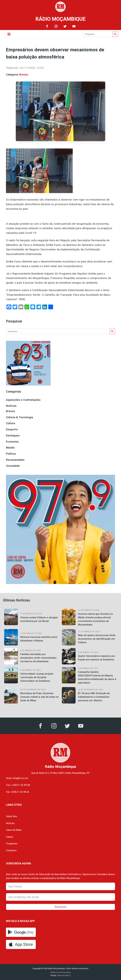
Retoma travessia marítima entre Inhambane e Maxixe (39, 639)
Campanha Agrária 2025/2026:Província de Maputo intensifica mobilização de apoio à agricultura (97, 677)
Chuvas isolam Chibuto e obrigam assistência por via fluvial (39, 619)
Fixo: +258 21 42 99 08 (18, 785)
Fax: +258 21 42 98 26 (18, 792)
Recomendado (15, 460)
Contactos (11, 850)
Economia (12, 442)
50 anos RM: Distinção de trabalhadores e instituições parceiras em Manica (94, 697)
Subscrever (61, 907)
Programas (12, 844)
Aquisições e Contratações (23, 400)
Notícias (11, 406)
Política (11, 454)
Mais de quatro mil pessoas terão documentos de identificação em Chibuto (97, 639)
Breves (24, 75)
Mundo (10, 448)
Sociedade (13, 466)
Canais (9, 837)
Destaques (13, 435)
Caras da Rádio (14, 830)
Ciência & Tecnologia (19, 417)
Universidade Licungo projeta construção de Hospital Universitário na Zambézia (37, 677)
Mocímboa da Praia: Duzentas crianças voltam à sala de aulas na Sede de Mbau (39, 697)
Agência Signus (64, 975)
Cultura (11, 423)
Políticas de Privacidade (61, 972)
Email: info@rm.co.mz (17, 778)
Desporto (12, 429)
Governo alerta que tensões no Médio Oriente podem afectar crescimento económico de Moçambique (95, 619)
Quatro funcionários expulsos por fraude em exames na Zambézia (97, 658)
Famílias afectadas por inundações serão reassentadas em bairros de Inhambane (38, 658)
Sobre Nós (12, 816)
